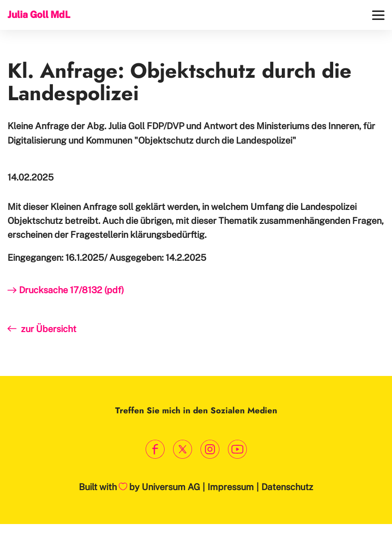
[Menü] (378, 15)
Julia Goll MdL (39, 14)
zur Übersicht (49, 329)
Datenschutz (287, 487)
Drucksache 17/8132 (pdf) (72, 290)
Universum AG (171, 487)
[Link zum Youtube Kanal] (237, 449)
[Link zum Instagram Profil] (210, 449)
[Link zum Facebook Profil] (155, 449)
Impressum (231, 487)
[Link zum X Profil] (182, 449)
